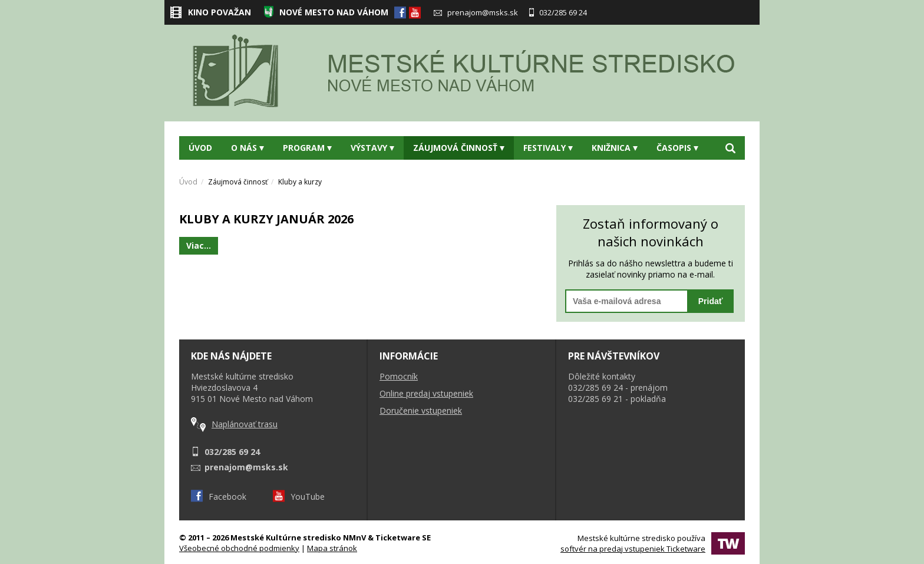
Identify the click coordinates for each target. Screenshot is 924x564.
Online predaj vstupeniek (426, 393)
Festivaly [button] (548, 148)
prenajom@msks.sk (476, 12)
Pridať (711, 301)
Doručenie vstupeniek (421, 410)
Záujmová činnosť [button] (459, 148)
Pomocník (399, 376)
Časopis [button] (677, 148)
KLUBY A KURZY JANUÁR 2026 (266, 219)
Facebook (219, 497)
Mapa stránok (332, 548)
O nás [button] (247, 148)
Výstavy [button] (372, 148)
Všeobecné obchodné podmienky (239, 548)
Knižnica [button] (615, 148)
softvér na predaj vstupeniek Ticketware (633, 549)
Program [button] (307, 148)
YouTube (299, 497)
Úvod (200, 148)
